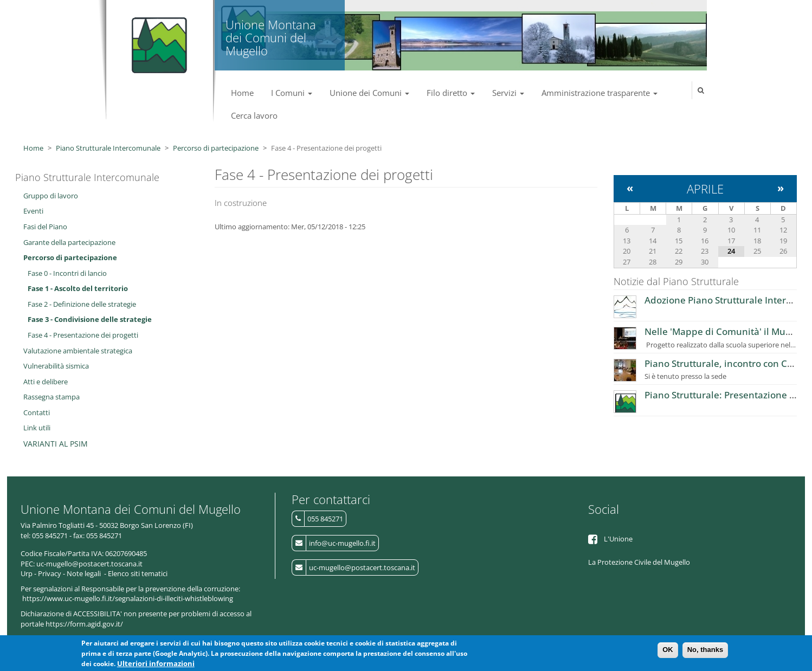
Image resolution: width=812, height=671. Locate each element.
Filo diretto (451, 93)
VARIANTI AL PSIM (56, 444)
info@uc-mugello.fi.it (342, 543)
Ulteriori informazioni (156, 664)
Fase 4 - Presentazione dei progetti (83, 335)
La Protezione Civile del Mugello (639, 562)
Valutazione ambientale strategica (78, 351)
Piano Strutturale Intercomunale (108, 148)
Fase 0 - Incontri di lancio (67, 273)
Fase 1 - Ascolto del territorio (78, 288)
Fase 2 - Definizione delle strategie (82, 304)
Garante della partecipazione (69, 242)
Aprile (705, 189)
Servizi (508, 93)
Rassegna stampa (51, 397)
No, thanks (705, 650)
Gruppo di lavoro (51, 196)
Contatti (37, 412)
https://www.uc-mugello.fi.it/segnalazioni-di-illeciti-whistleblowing (128, 598)
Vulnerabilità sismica (56, 366)
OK (668, 650)
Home (242, 93)
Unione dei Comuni (369, 93)
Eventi (33, 211)
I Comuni (292, 93)
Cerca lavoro (254, 115)
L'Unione (618, 539)
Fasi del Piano (45, 227)
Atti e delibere (46, 382)
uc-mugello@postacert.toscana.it (362, 567)
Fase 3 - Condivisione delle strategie (90, 319)
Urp (27, 573)
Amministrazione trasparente (600, 93)
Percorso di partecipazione (216, 148)
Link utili (37, 428)
